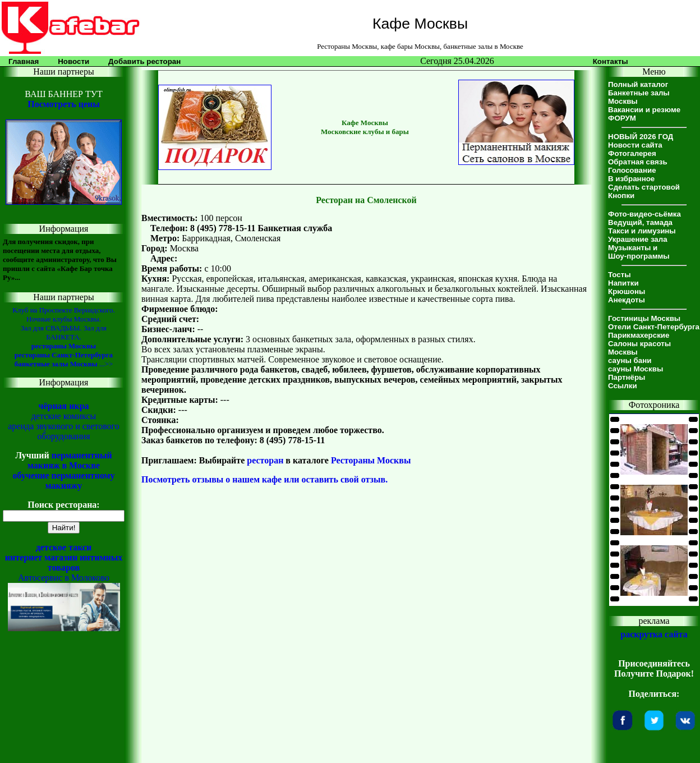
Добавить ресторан (144, 61)
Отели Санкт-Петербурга (654, 327)
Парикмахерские (639, 335)
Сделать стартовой (644, 187)
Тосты (620, 275)
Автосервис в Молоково (64, 578)
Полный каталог (638, 84)
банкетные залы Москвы (56, 364)
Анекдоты (627, 300)
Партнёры (627, 377)
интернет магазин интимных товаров (64, 562)
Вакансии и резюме (644, 110)
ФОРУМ (622, 118)
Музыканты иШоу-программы (639, 252)
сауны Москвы (635, 369)
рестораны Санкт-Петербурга (64, 355)
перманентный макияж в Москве (70, 460)
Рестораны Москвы (371, 460)
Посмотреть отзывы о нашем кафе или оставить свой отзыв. (264, 479)
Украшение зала (638, 239)
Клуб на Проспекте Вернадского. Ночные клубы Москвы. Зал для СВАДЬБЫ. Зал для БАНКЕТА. (63, 323)
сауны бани (630, 360)
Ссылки (623, 386)
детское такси (64, 547)
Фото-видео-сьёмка (644, 214)
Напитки (623, 283)
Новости (73, 61)
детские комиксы (64, 416)
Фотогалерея (632, 153)
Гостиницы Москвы (644, 318)
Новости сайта (635, 145)
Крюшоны (627, 291)
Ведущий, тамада (640, 222)
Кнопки (621, 196)
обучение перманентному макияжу (63, 481)
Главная (24, 61)
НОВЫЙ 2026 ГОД (641, 137)
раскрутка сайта (654, 634)
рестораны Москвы (64, 346)
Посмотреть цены (63, 104)
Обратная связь (638, 162)
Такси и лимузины (642, 231)
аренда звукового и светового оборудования (64, 431)
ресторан (265, 460)
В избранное (631, 179)
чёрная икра (63, 406)
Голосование (632, 170)
